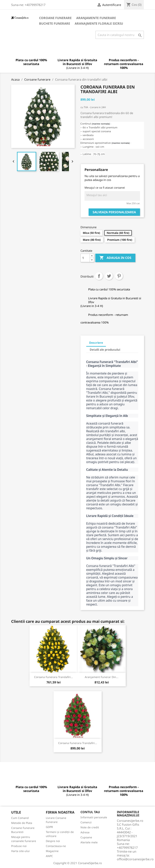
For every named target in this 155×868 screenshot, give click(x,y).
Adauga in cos (115, 258)
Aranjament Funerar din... (102, 677)
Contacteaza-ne (56, 846)
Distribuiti (99, 276)
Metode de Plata (22, 823)
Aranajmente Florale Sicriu (99, 23)
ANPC (49, 856)
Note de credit (90, 827)
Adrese (85, 832)
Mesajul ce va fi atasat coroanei (105, 188)
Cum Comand (20, 818)
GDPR (49, 827)
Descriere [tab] (96, 343)
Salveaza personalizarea (114, 212)
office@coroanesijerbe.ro (135, 859)
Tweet (109, 276)
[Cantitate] (85, 258)
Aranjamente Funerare (96, 18)
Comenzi (86, 822)
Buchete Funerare (55, 23)
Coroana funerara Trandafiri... (54, 677)
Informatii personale (94, 817)
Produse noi (19, 846)
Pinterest (119, 276)
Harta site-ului (20, 851)
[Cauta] (120, 35)
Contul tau (90, 812)
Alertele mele (89, 842)
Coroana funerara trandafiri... (78, 743)
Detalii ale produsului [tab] (105, 350)
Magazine (52, 851)
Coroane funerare (55, 18)
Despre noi (53, 841)
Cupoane (86, 837)
